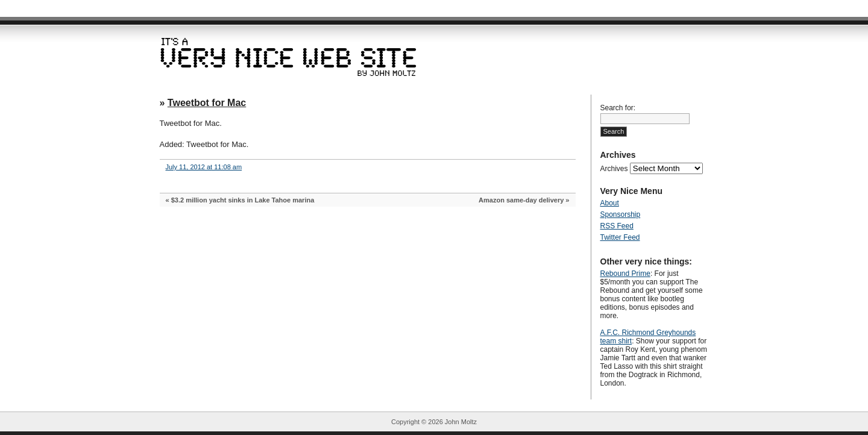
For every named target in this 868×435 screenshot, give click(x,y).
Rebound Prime (625, 274)
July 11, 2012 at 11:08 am (204, 167)
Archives (614, 169)
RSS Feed (617, 226)
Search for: (618, 108)
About (610, 203)
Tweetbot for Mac (207, 103)
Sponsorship (621, 214)
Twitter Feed (620, 237)
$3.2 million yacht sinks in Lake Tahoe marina (243, 200)
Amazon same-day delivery (521, 200)
